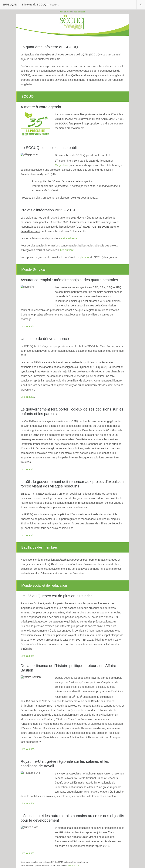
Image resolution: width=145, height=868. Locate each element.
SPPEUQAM (10, 5)
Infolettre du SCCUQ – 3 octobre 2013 (42, 5)
